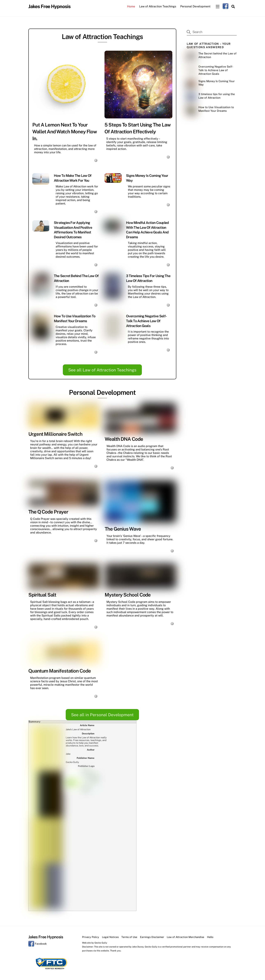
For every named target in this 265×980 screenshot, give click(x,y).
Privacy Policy (91, 807)
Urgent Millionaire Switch (55, 434)
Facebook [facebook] (38, 813)
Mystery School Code (128, 595)
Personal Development (195, 7)
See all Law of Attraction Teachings (102, 370)
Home (131, 7)
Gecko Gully (101, 812)
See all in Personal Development (102, 715)
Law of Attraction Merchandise (185, 807)
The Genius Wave (123, 529)
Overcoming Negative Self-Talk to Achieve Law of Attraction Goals (146, 321)
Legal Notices (110, 807)
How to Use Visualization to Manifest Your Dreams (216, 110)
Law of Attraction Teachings (158, 7)
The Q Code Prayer (48, 512)
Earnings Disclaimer (152, 807)
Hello (210, 807)
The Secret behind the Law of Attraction (217, 56)
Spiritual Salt (42, 595)
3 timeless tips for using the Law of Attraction (217, 96)
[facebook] (226, 6)
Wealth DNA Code (124, 440)
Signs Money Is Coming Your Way (217, 83)
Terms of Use (129, 807)
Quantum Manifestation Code (60, 671)
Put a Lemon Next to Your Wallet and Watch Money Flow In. (65, 132)
